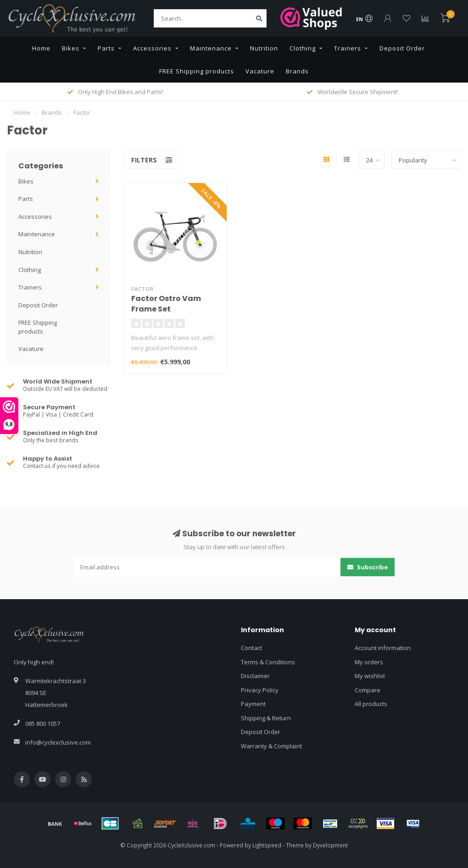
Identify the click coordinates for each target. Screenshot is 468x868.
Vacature (260, 71)
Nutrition (264, 48)
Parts (106, 48)
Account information (383, 648)
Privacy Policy (260, 690)
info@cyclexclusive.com (58, 742)
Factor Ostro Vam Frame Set (166, 304)
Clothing (303, 48)
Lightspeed (267, 845)
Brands (297, 71)
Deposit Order (402, 48)
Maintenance (211, 48)
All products (371, 704)
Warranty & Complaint (271, 746)
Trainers (348, 48)
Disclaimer (255, 676)
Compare (368, 690)
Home (41, 48)
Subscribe (368, 567)
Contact (251, 648)
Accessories (152, 48)
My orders (369, 662)
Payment (253, 704)
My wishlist (370, 676)
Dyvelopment (330, 845)
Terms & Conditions (268, 662)
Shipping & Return (266, 718)
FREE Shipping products (197, 71)
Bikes (71, 48)
